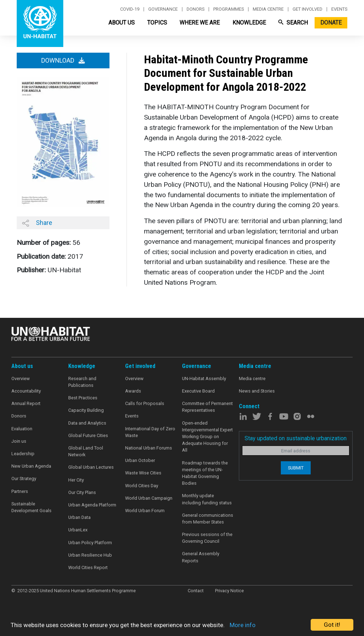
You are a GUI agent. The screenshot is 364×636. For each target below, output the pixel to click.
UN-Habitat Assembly (204, 379)
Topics (157, 23)
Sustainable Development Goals (31, 507)
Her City (76, 480)
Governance (163, 9)
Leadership (23, 454)
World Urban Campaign (149, 498)
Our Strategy (24, 479)
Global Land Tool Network (86, 451)
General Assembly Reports (201, 557)
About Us (122, 23)
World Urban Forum (145, 511)
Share (37, 223)
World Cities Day (142, 486)
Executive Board (198, 391)
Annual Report (26, 403)
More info (243, 625)
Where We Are (200, 23)
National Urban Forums (149, 448)
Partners (20, 491)
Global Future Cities (88, 435)
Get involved (307, 9)
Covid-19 (130, 9)
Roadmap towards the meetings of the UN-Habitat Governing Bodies (205, 473)
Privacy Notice (229, 591)
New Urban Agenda (31, 466)
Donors (196, 9)
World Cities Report (88, 567)
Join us (19, 441)
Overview (21, 379)
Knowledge (249, 23)
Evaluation (22, 429)
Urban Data (79, 517)
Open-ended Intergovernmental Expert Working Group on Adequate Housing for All (207, 437)
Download (63, 61)
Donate (331, 23)
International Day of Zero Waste (150, 432)
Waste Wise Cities (143, 473)
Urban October (140, 460)
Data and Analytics (87, 423)
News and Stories (257, 391)
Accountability (26, 391)
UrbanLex (78, 530)
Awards (133, 391)
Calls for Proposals (145, 403)
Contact (196, 591)
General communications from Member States (208, 519)
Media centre (268, 9)
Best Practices (83, 398)
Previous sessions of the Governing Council (207, 538)
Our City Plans (82, 492)
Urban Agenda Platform (92, 505)
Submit (296, 468)
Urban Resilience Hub (90, 555)
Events (339, 9)
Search (293, 23)
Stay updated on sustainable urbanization (296, 438)
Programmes (229, 9)
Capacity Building (86, 410)
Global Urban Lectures (91, 467)
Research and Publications (82, 382)
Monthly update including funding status (207, 499)
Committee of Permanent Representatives (207, 407)
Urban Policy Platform (90, 543)
